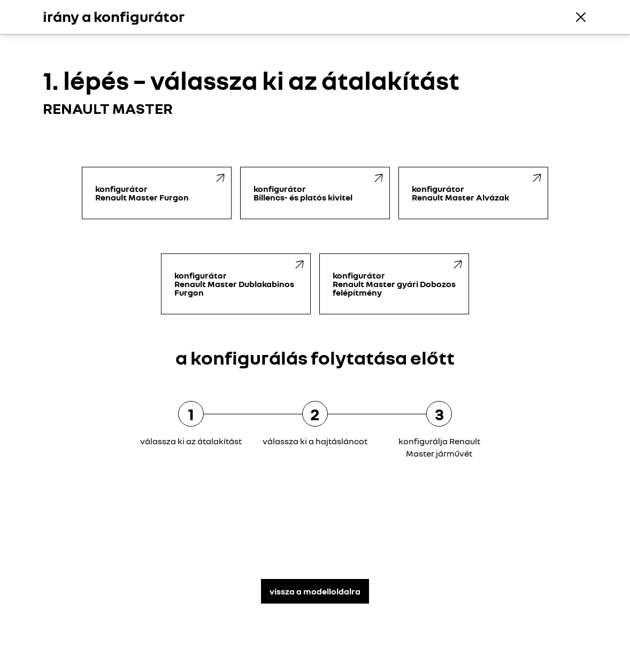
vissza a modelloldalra (315, 591)
